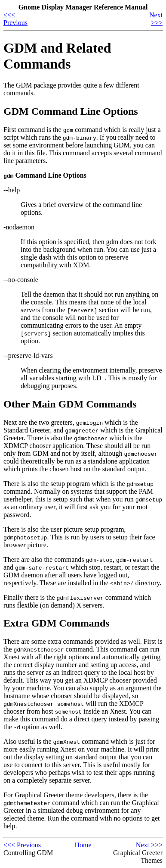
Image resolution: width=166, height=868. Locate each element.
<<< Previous (15, 19)
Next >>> (156, 19)
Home (83, 845)
